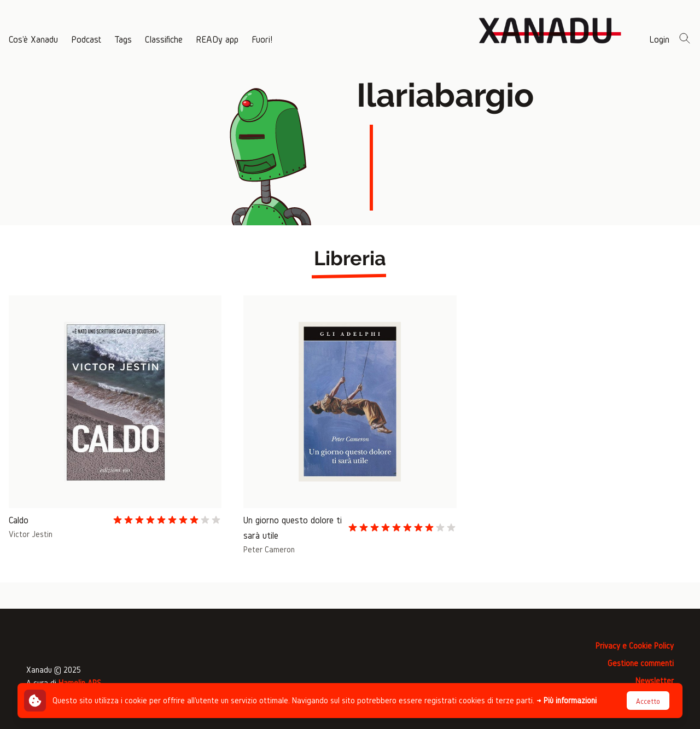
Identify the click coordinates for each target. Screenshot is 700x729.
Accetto (648, 701)
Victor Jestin (31, 534)
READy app (217, 39)
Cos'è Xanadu (33, 39)
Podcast (86, 39)
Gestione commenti (641, 663)
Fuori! (262, 39)
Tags (123, 39)
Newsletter (655, 681)
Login (659, 39)
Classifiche (164, 39)
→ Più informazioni (567, 700)
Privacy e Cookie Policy (635, 646)
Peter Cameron (269, 549)
